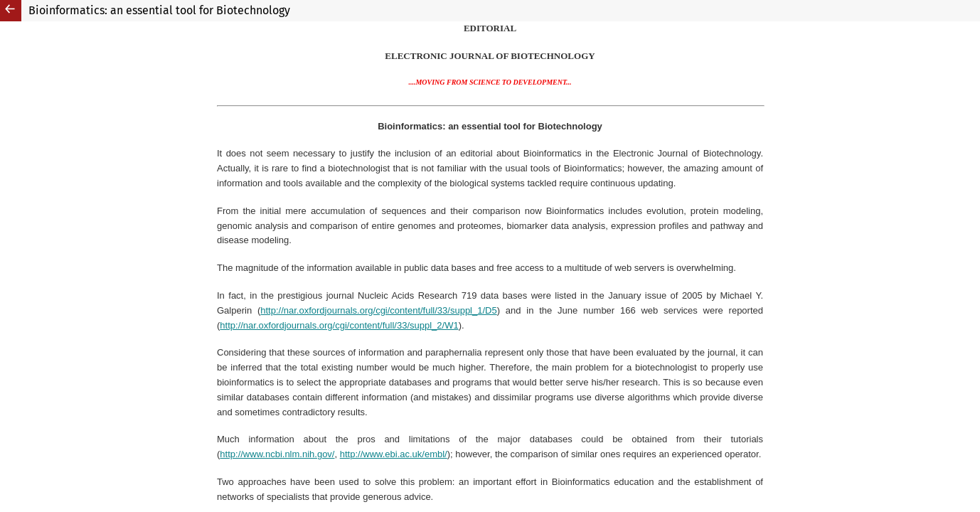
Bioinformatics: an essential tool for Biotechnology (159, 10)
